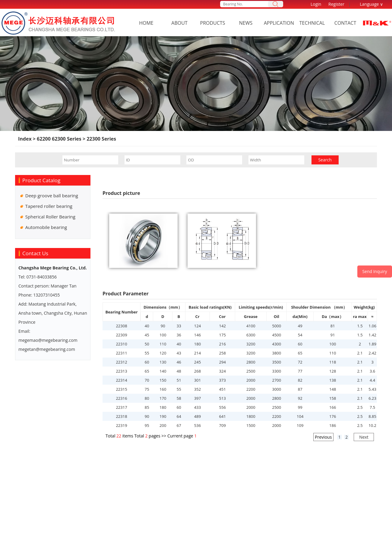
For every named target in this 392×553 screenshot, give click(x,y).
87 (300, 389)
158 (333, 398)
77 (300, 371)
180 (198, 344)
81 (333, 326)
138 (333, 380)
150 (163, 380)
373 (223, 380)
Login (316, 4)
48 (179, 371)
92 (300, 398)
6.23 (372, 398)
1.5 (360, 326)
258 (223, 353)
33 (179, 326)
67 (179, 425)
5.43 (372, 389)
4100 (251, 326)
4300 (277, 344)
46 (179, 362)
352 (198, 389)
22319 (121, 425)
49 (300, 326)
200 (163, 425)
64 (179, 416)
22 (119, 436)
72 (300, 362)
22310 (121, 344)
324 (223, 371)
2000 (251, 380)
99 (300, 407)
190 (163, 416)
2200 (251, 389)
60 (300, 344)
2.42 (372, 353)
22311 (121, 353)
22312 (121, 362)
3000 (277, 389)
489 (198, 416)
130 (163, 362)
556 (223, 407)
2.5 (360, 407)
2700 (277, 380)
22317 (121, 407)
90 (163, 326)
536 (198, 425)
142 (223, 326)
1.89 (372, 344)
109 (300, 425)
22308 (121, 326)
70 (147, 380)
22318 (121, 416)
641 (223, 416)
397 (198, 398)
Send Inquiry (375, 271)
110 (163, 344)
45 (147, 335)
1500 (251, 425)
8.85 (372, 416)
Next (364, 437)
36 (179, 335)
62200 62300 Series (60, 139)
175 (223, 335)
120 (163, 353)
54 (300, 335)
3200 (251, 344)
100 (163, 335)
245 (198, 362)
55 (147, 353)
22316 (121, 398)
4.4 (372, 380)
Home (146, 23)
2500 (251, 371)
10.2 (372, 425)
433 (198, 407)
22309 (121, 335)
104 (300, 416)
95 (147, 425)
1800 (251, 416)
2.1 (360, 353)
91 (333, 335)
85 (147, 407)
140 (163, 371)
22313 (121, 371)
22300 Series (101, 139)
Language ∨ (371, 4)
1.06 (372, 326)
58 (179, 398)
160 (163, 389)
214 (198, 353)
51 (179, 380)
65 (300, 353)
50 (147, 344)
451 (223, 389)
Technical (312, 23)
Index (25, 139)
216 (223, 344)
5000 (277, 326)
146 (198, 335)
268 (198, 371)
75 (147, 389)
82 (300, 380)
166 (333, 407)
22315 (121, 389)
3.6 (372, 371)
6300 (251, 335)
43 (179, 353)
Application (279, 23)
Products (213, 23)
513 (223, 398)
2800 (251, 362)
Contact (345, 23)
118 (333, 362)
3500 (277, 362)
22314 (121, 380)
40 (147, 326)
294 (223, 362)
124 (198, 326)
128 (333, 371)
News (246, 23)
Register (336, 4)
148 (333, 389)
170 (163, 398)
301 (198, 380)
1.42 (372, 335)
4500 (277, 335)
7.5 (372, 407)
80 (147, 398)
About (179, 23)
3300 (277, 371)
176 (333, 416)
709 (223, 425)
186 (333, 425)
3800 (277, 353)
